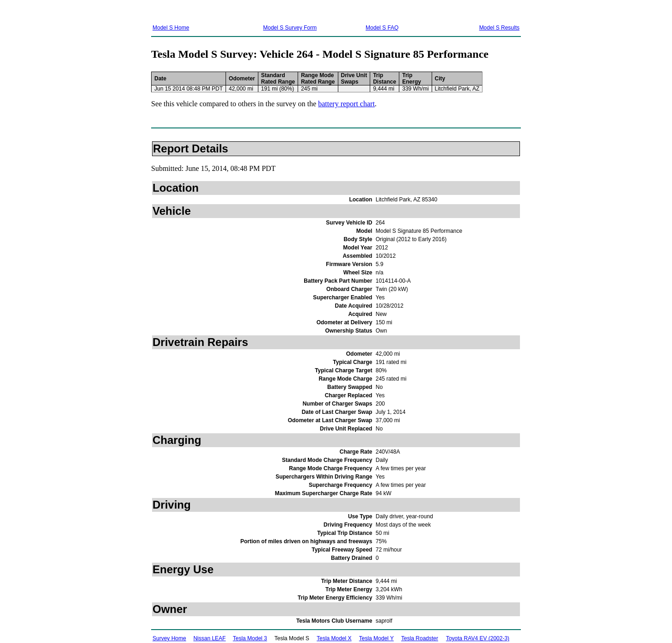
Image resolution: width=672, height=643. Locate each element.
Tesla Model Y (376, 638)
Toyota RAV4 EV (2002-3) (478, 638)
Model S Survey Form (290, 28)
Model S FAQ (382, 28)
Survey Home (169, 638)
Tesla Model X (334, 638)
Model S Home (171, 28)
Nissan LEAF (209, 638)
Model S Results (499, 28)
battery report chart (346, 104)
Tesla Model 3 (250, 638)
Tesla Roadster (420, 638)
